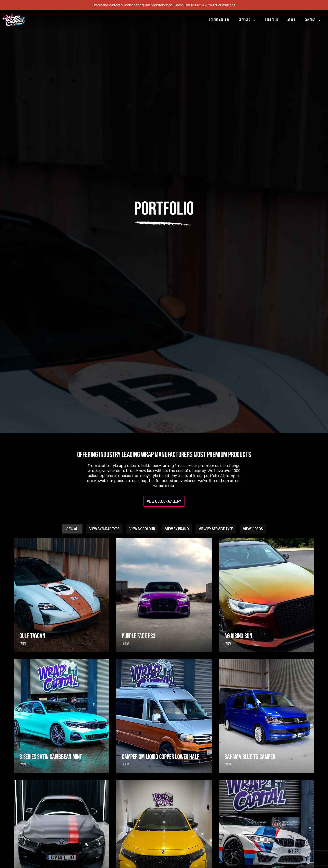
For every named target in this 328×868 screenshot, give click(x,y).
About (291, 20)
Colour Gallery (219, 20)
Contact (313, 20)
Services (247, 20)
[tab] (72, 529)
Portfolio (272, 20)
